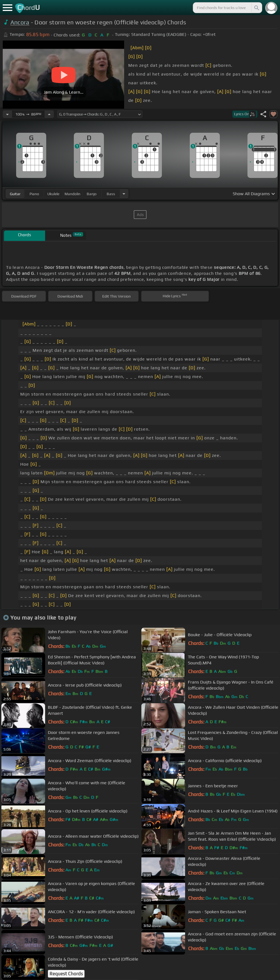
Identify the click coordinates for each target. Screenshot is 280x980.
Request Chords (66, 974)
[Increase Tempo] (49, 114)
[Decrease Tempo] (7, 114)
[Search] (256, 8)
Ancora (20, 22)
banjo (92, 194)
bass (111, 194)
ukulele (53, 194)
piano (34, 194)
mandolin (72, 194)
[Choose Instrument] (124, 194)
